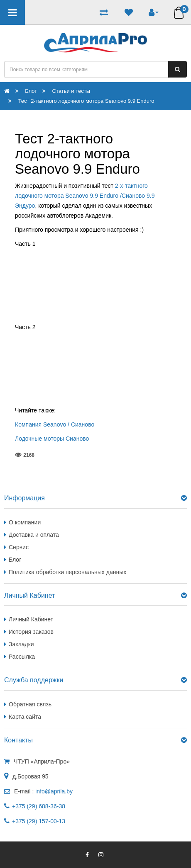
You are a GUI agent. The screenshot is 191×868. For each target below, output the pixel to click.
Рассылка (22, 657)
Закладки (21, 644)
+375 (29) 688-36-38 (39, 806)
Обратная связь (30, 704)
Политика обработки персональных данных (67, 572)
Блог (15, 560)
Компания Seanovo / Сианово (55, 424)
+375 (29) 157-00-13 (39, 821)
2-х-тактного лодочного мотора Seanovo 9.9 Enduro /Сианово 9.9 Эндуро (85, 196)
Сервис (19, 547)
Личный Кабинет (31, 619)
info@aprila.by (54, 791)
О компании (25, 522)
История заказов (31, 632)
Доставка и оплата (34, 535)
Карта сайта (25, 717)
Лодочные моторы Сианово (52, 439)
